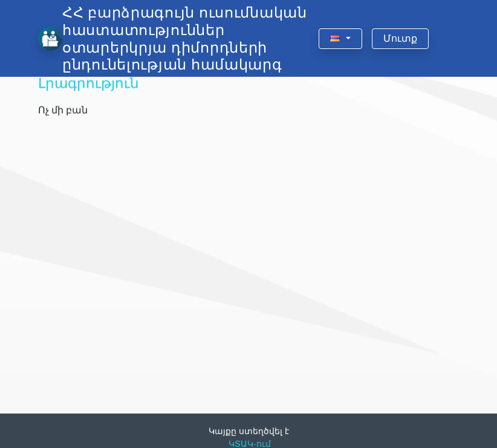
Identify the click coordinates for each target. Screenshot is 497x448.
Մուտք (400, 38)
